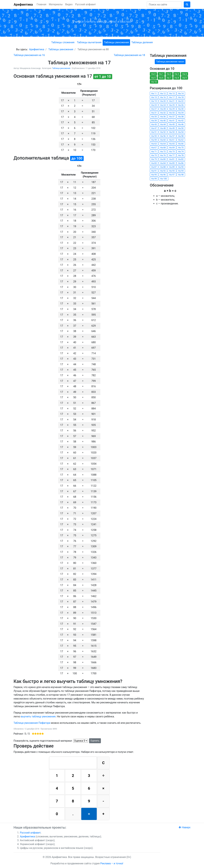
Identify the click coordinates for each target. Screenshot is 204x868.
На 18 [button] (181, 97)
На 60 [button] (163, 140)
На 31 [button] (154, 113)
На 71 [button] (154, 152)
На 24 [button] (163, 105)
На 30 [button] (181, 109)
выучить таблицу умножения (38, 716)
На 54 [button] (181, 132)
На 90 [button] (181, 167)
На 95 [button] (154, 175)
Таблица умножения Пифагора (32, 723)
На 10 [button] (154, 82)
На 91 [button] (154, 171)
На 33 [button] (172, 113)
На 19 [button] (154, 101)
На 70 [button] (181, 148)
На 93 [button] (172, 171)
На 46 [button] (181, 124)
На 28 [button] (163, 109)
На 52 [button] (163, 132)
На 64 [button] (163, 144)
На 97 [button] (172, 175)
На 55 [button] (154, 136)
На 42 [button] (181, 121)
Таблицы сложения (63, 42)
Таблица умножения (61, 68)
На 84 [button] (163, 163)
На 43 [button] (154, 124)
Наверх (185, 827)
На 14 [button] (181, 93)
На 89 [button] (172, 167)
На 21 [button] (172, 101)
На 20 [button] (163, 101)
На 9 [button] (184, 78)
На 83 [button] (154, 163)
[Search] (164, 4)
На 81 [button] (172, 159)
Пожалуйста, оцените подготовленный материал (43, 741)
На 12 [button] (163, 93)
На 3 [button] (177, 74)
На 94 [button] (181, 171)
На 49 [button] (172, 128)
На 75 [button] (154, 155)
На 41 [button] (172, 121)
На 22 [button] (181, 101)
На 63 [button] (154, 144)
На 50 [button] (181, 128)
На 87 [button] (154, 167)
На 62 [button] (181, 140)
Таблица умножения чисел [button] (170, 62)
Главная (42, 4)
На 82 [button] (181, 159)
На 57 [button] (172, 136)
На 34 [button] (181, 113)
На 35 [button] (154, 117)
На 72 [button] (163, 152)
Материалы (56, 4)
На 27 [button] (154, 109)
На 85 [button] (172, 163)
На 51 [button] (154, 132)
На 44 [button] (163, 124)
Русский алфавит (86, 4)
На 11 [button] (154, 93)
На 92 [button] (163, 171)
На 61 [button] (172, 140)
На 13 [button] (172, 93)
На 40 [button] (163, 121)
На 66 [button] (181, 144)
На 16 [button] (163, 97)
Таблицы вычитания (89, 42)
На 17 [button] (172, 97)
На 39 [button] (154, 121)
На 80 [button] (163, 159)
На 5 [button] (153, 78)
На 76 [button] (163, 155)
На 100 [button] (164, 179)
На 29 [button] (172, 109)
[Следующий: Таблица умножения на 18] (129, 55)
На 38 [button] (181, 117)
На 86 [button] (181, 163)
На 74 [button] (181, 152)
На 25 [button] (172, 105)
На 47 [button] (154, 128)
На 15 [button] (154, 97)
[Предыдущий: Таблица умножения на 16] (29, 55)
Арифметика (23, 4)
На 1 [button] (161, 74)
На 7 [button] (169, 78)
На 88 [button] (163, 167)
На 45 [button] (172, 124)
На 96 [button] (163, 175)
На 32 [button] (163, 113)
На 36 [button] (163, 117)
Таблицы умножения (116, 42)
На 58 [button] (181, 136)
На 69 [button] (172, 148)
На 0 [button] (153, 74)
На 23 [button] (154, 105)
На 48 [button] (163, 128)
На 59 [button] (154, 140)
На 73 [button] (172, 152)
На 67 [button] (154, 148)
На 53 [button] (172, 132)
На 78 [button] (181, 155)
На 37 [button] (172, 117)
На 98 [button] (181, 175)
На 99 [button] (154, 179)
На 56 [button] (163, 136)
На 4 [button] (184, 74)
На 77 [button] (172, 155)
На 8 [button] (177, 78)
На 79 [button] (154, 159)
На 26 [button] (181, 105)
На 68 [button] (163, 148)
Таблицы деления (142, 42)
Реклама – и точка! (112, 863)
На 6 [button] (161, 78)
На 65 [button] (172, 144)
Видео (69, 4)
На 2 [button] (169, 74)
